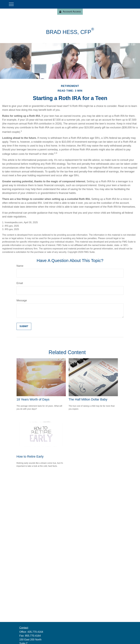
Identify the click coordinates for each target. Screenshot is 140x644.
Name (20, 266)
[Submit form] (24, 326)
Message (22, 300)
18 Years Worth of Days (33, 399)
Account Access (70, 12)
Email (20, 283)
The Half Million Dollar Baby (88, 399)
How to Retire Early (30, 456)
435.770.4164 (35, 632)
